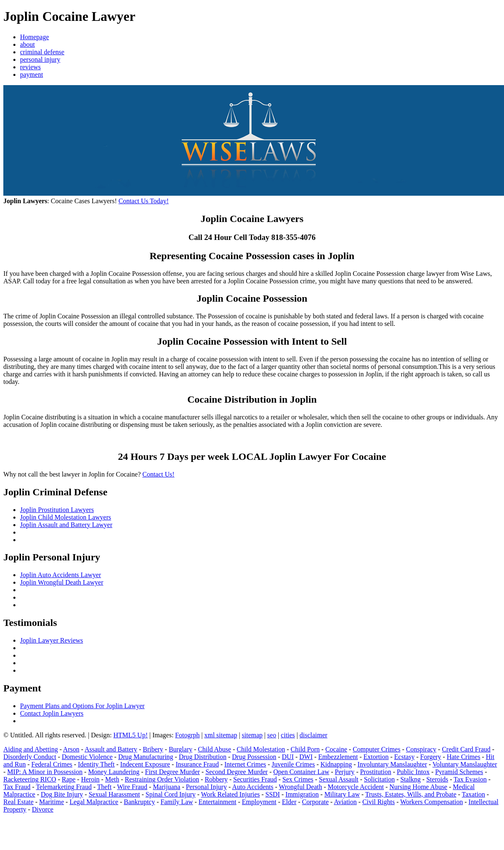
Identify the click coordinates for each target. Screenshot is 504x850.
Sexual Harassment (114, 794)
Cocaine (336, 749)
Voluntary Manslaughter (465, 764)
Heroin (90, 779)
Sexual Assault (339, 779)
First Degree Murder (173, 772)
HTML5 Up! (131, 735)
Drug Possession (254, 757)
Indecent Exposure (145, 764)
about (28, 44)
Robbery (216, 779)
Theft (105, 787)
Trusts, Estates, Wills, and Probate (411, 794)
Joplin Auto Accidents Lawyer (60, 575)
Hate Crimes (464, 757)
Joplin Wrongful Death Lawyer (62, 582)
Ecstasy (404, 757)
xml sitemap (221, 735)
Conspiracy (421, 749)
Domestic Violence (87, 757)
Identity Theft (96, 764)
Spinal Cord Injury (171, 794)
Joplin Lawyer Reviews (52, 640)
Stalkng (410, 779)
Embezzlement (338, 757)
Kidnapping (336, 764)
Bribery (153, 749)
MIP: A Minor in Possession (45, 772)
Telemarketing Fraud (64, 787)
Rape (69, 779)
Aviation (345, 802)
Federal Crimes (52, 764)
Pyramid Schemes (459, 772)
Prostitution (376, 772)
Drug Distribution (202, 757)
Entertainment (218, 802)
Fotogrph (188, 735)
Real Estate (18, 802)
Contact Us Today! (144, 201)
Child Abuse (214, 749)
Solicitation (379, 779)
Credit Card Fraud (466, 749)
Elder (289, 802)
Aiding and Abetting (31, 749)
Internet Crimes (245, 764)
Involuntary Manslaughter (392, 764)
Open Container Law (301, 772)
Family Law (177, 802)
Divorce (43, 809)
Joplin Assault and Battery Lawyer (66, 525)
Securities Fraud (255, 779)
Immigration (302, 794)
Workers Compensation (431, 802)
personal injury (40, 59)
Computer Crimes (376, 749)
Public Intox (413, 772)
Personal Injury (206, 787)
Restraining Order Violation (162, 779)
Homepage (34, 37)
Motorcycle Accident (356, 787)
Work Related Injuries (231, 794)
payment (31, 74)
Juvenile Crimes (293, 764)
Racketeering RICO (30, 779)
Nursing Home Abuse (418, 787)
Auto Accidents (253, 787)
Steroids (437, 779)
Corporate (315, 802)
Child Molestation (261, 749)
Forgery (431, 757)
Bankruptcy (140, 802)
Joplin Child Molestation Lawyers (66, 517)
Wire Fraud (132, 787)
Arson (71, 749)
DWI (306, 757)
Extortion (376, 757)
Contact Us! (158, 474)
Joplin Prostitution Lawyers (57, 510)
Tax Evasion (470, 779)
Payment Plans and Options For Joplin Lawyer (82, 706)
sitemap (252, 735)
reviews (30, 67)
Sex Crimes (298, 779)
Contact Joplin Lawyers (52, 713)
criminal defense (42, 52)
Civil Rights (378, 802)
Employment (259, 802)
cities (288, 735)
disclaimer (314, 735)
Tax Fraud (17, 787)
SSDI (273, 794)
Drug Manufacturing (146, 757)
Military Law (342, 794)
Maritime (52, 802)
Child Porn (305, 749)
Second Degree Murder (236, 772)
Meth (112, 779)
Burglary (180, 749)
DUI (288, 757)
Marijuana (166, 787)
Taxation (474, 794)
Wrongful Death (300, 787)
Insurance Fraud (197, 764)
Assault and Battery (111, 749)
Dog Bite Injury (62, 794)
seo (272, 735)
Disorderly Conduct (30, 757)
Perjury (345, 772)
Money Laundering (114, 772)
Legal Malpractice (94, 802)
